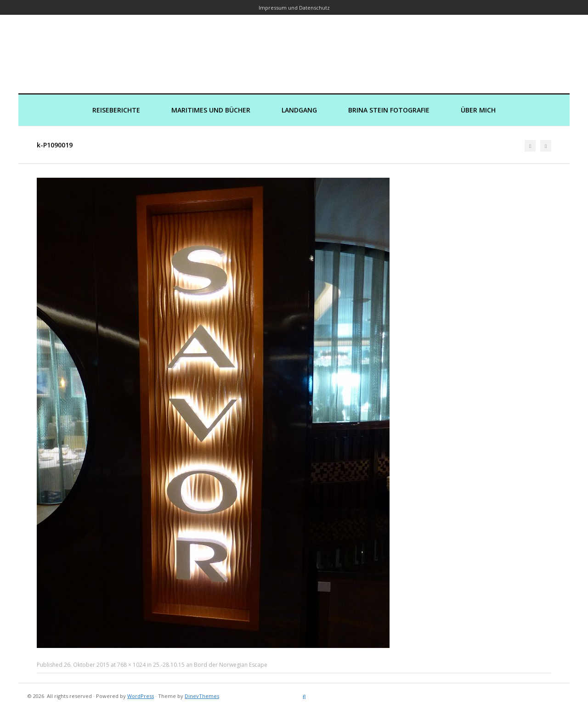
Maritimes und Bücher (211, 110)
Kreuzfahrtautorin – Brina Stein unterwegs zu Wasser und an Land (294, 48)
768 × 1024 (131, 665)
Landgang (299, 110)
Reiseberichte (116, 110)
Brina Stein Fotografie (389, 110)
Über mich (478, 110)
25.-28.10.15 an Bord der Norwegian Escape (210, 665)
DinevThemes (202, 696)
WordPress (141, 696)
